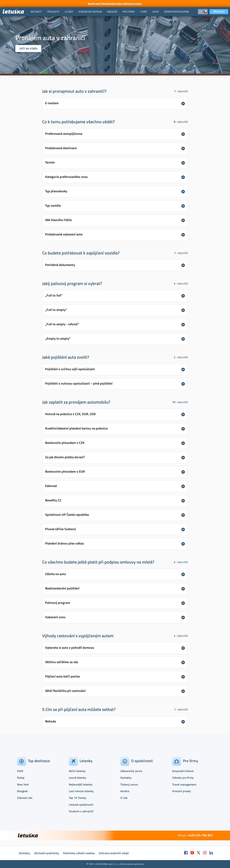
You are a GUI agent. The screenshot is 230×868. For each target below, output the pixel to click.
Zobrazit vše (25, 798)
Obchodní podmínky (47, 853)
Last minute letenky (81, 791)
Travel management (184, 784)
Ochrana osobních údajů (114, 853)
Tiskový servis (129, 784)
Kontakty (126, 778)
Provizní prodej (181, 791)
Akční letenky (77, 771)
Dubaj (21, 778)
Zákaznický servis (131, 771)
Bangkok (22, 791)
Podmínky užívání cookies (79, 853)
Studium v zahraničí (81, 811)
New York (23, 784)
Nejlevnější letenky (81, 784)
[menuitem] (36, 12)
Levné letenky (77, 778)
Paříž (20, 771)
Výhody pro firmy (183, 778)
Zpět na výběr (28, 49)
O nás (124, 798)
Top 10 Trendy (78, 798)
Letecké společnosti (81, 805)
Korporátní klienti (183, 771)
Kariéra (125, 791)
